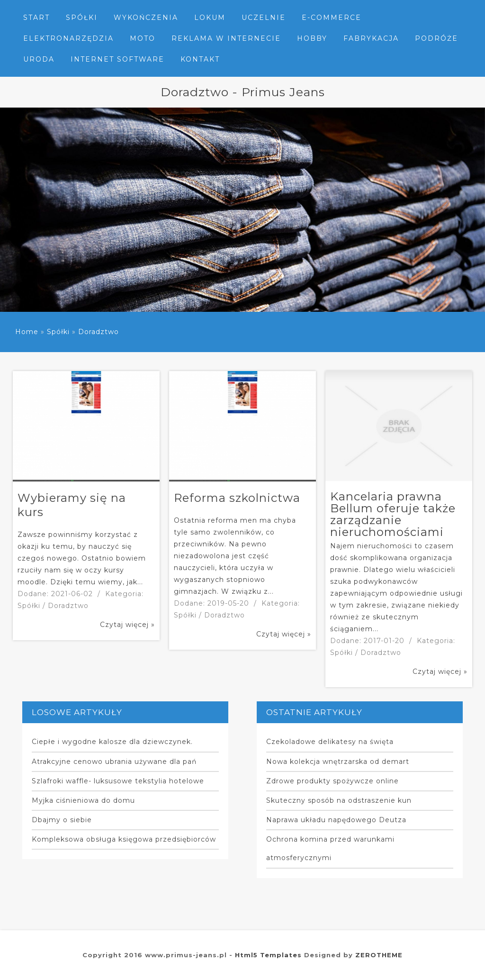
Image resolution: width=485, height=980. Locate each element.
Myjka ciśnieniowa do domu (83, 800)
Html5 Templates (268, 955)
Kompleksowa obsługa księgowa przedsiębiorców (124, 839)
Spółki (58, 332)
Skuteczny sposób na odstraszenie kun (339, 800)
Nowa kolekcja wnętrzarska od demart (338, 762)
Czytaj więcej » (127, 625)
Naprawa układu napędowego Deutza (336, 820)
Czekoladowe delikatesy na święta (330, 742)
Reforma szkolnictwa (237, 498)
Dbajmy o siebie (62, 820)
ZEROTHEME (379, 955)
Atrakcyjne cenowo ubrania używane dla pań (114, 762)
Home (27, 332)
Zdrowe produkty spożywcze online (332, 781)
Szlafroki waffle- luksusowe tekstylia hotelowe (118, 781)
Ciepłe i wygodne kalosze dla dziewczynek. (112, 742)
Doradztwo (99, 332)
